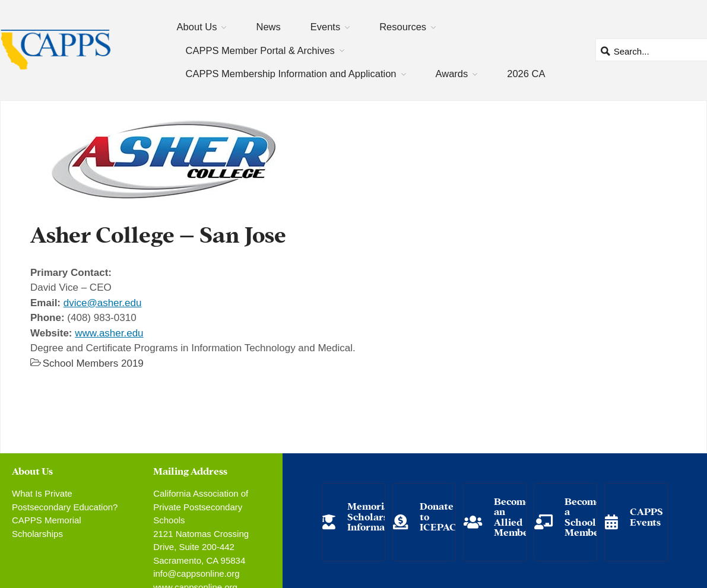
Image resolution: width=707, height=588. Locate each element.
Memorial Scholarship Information (375, 516)
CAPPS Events (646, 516)
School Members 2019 (93, 363)
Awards (452, 74)
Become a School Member (584, 516)
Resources (403, 27)
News (268, 27)
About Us (197, 27)
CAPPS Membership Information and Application (291, 74)
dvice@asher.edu (103, 303)
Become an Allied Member (513, 516)
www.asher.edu (109, 333)
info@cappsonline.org (196, 573)
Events (325, 27)
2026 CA (526, 74)
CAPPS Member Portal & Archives (260, 50)
